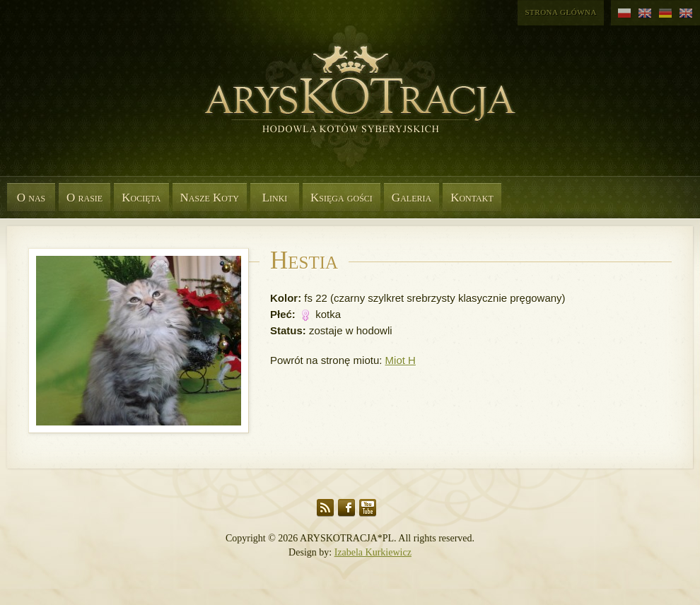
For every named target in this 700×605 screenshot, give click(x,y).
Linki (275, 198)
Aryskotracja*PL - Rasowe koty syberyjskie (354, 106)
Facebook (346, 508)
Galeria (412, 198)
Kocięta (141, 198)
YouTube (368, 508)
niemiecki (666, 13)
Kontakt (472, 198)
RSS (325, 508)
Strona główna (561, 12)
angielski (645, 13)
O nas (31, 198)
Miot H (401, 360)
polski (625, 13)
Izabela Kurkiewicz (373, 552)
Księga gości (342, 198)
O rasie (84, 198)
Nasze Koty (210, 198)
